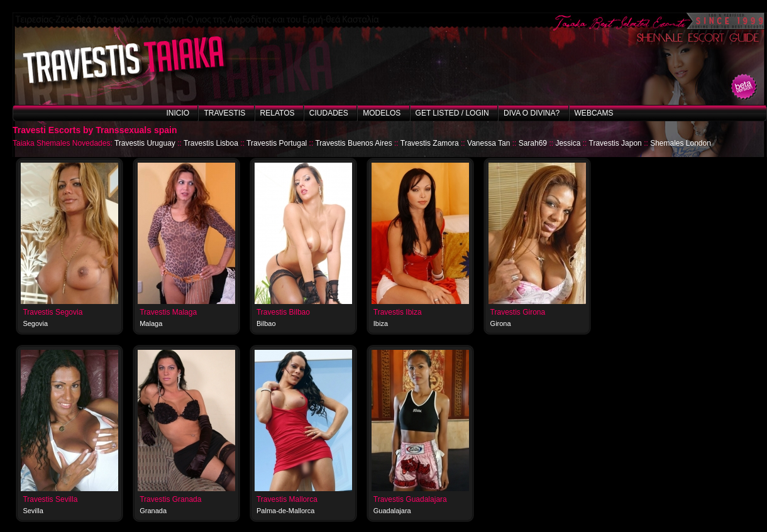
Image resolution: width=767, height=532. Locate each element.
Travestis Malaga (168, 312)
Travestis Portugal (277, 143)
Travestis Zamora (430, 143)
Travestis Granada (170, 499)
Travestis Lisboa (211, 143)
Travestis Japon (615, 143)
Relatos (278, 113)
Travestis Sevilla (50, 499)
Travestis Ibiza (398, 312)
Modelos (382, 113)
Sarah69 (533, 143)
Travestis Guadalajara (410, 499)
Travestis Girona (518, 312)
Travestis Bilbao (283, 312)
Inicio (178, 113)
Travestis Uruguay (145, 143)
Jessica (568, 143)
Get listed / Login (452, 113)
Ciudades (329, 113)
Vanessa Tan (488, 143)
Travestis (224, 113)
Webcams (594, 113)
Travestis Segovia (52, 312)
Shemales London (681, 143)
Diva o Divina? (532, 113)
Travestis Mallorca (287, 499)
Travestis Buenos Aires (353, 143)
